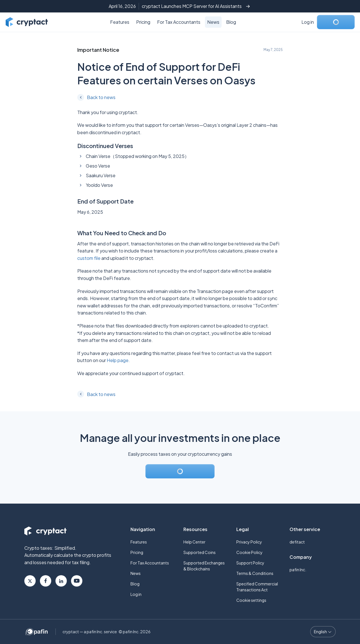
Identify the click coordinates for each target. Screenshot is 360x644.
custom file (89, 258)
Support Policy (250, 563)
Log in (308, 22)
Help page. (118, 360)
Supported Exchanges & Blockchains (204, 566)
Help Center (194, 542)
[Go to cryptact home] (27, 22)
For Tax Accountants (179, 22)
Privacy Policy (249, 542)
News (213, 22)
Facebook (46, 581)
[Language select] (323, 632)
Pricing (143, 22)
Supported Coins (200, 552)
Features (120, 22)
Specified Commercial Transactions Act (257, 587)
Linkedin (61, 581)
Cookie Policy (249, 552)
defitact (297, 542)
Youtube (77, 581)
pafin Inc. (298, 570)
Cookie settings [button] (251, 600)
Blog (231, 22)
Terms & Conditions (255, 573)
